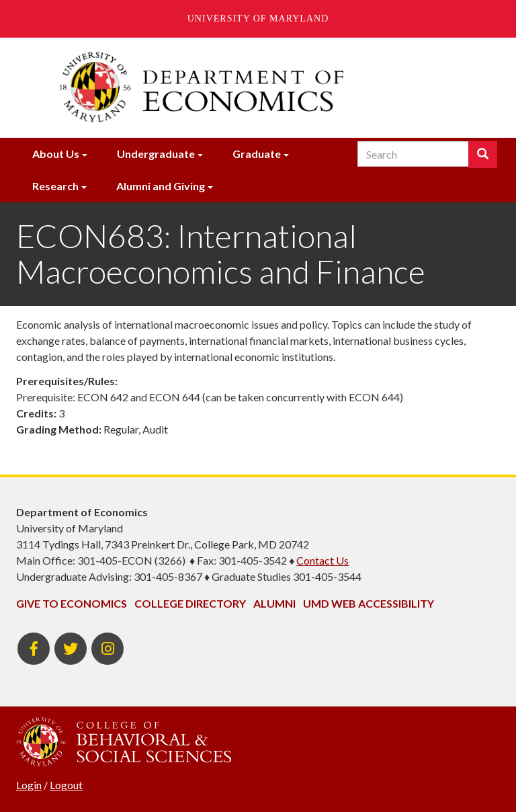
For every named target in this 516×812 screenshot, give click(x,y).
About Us (56, 154)
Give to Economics (72, 603)
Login (29, 785)
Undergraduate (156, 154)
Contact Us (322, 560)
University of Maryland (258, 18)
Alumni (274, 603)
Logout (66, 785)
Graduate (257, 154)
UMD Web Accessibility (369, 603)
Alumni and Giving (161, 186)
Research (55, 186)
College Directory (190, 603)
